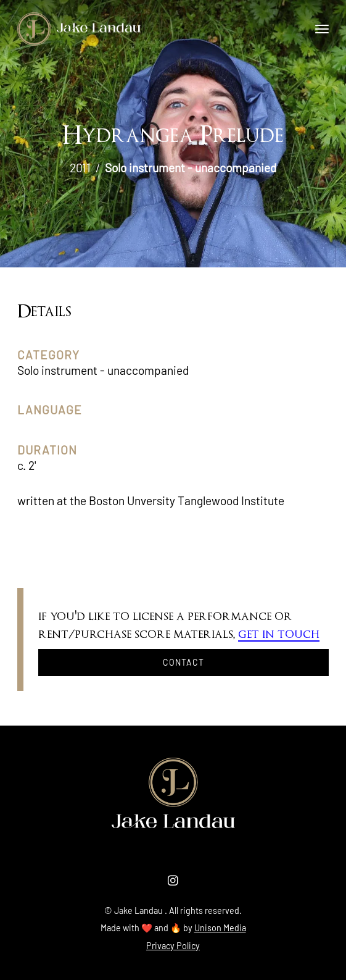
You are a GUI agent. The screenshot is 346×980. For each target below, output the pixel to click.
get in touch (279, 634)
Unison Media (220, 928)
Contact (183, 662)
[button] (322, 29)
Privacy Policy (173, 946)
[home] (79, 29)
